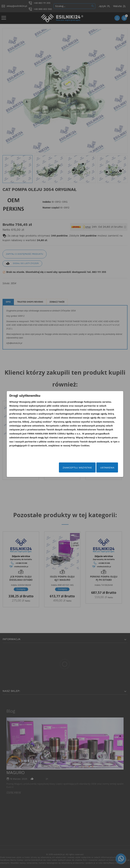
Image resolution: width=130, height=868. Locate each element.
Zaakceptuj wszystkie (71, 468)
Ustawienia (101, 468)
